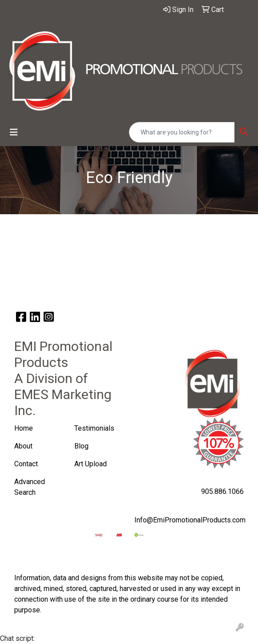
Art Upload (91, 464)
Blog (81, 446)
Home (24, 428)
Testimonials (94, 428)
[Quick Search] (182, 132)
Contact (26, 464)
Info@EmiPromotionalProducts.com (190, 520)
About (23, 446)
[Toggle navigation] (14, 132)
